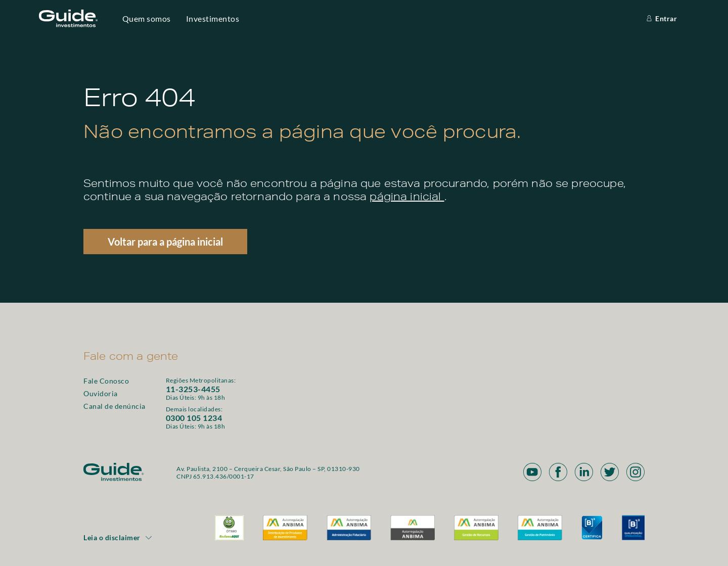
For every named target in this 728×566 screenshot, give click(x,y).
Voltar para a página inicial (165, 242)
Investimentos (213, 18)
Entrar (661, 18)
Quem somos (147, 18)
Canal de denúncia (115, 406)
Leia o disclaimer (118, 537)
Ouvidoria (101, 393)
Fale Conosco (106, 381)
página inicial (407, 198)
